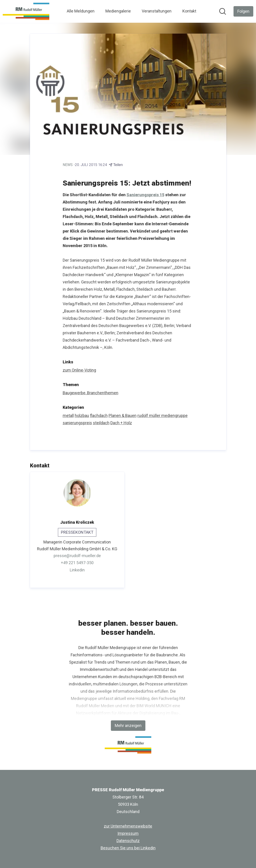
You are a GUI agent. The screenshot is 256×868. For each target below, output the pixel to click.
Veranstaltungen (157, 11)
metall (68, 415)
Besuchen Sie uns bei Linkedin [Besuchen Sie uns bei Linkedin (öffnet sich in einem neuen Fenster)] (128, 848)
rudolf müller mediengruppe (163, 415)
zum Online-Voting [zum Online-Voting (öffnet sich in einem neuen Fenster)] (79, 370)
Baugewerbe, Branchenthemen (91, 393)
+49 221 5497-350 (77, 563)
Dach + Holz (121, 423)
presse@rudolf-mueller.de (77, 556)
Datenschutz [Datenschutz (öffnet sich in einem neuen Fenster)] (128, 841)
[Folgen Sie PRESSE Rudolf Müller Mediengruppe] (243, 11)
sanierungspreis (77, 423)
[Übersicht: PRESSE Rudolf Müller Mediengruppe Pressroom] (26, 11)
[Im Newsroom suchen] (223, 11)
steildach (101, 423)
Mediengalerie (118, 11)
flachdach (99, 415)
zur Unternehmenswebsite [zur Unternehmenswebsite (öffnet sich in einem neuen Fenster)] (128, 826)
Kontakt (189, 11)
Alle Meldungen (81, 11)
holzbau (82, 415)
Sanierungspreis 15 (145, 195)
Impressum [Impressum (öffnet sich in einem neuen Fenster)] (128, 833)
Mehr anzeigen (128, 725)
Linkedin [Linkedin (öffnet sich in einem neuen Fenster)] (77, 570)
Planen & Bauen (123, 415)
